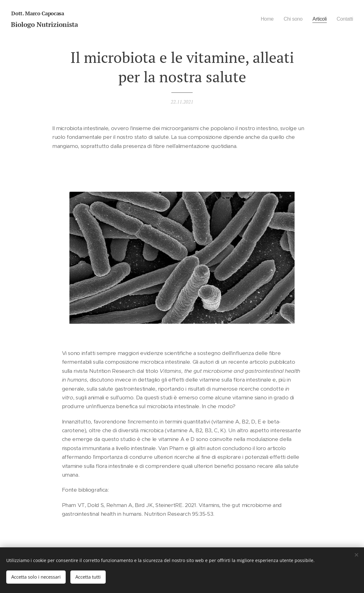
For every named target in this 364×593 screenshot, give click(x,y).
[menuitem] (263, 19)
